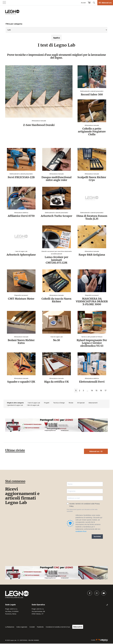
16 (101, 391)
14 (92, 391)
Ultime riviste (15, 451)
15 (96, 391)
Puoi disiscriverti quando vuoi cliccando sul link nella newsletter (82, 511)
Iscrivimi (97, 537)
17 (105, 391)
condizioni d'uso (81, 532)
